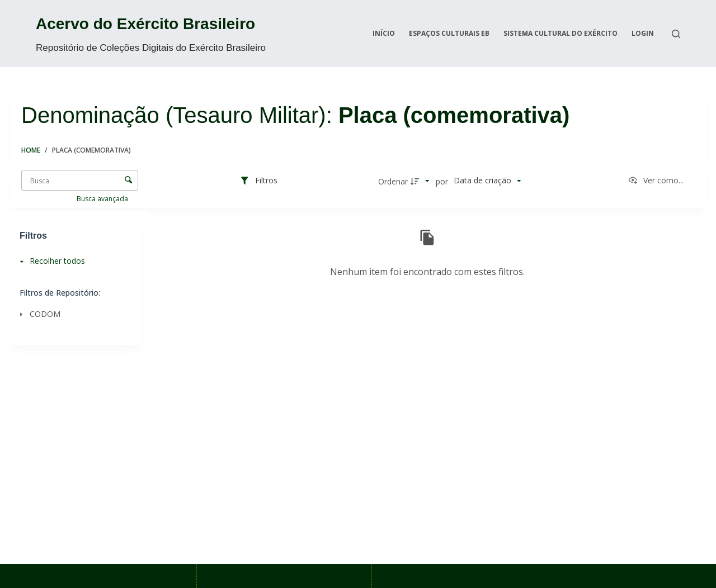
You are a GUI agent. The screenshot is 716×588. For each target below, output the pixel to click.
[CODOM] (73, 314)
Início (384, 33)
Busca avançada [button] (103, 199)
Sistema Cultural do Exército (560, 33)
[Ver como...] (656, 181)
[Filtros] (258, 181)
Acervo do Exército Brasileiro (145, 24)
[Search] (676, 34)
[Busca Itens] (80, 180)
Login (643, 33)
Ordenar (393, 181)
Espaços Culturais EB (449, 33)
